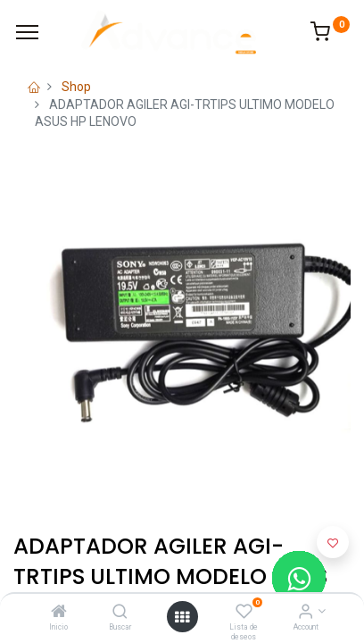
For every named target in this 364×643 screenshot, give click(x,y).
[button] (333, 542)
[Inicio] (59, 613)
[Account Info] (306, 613)
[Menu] (27, 32)
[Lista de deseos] (244, 613)
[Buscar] (120, 613)
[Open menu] (182, 617)
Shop (76, 87)
